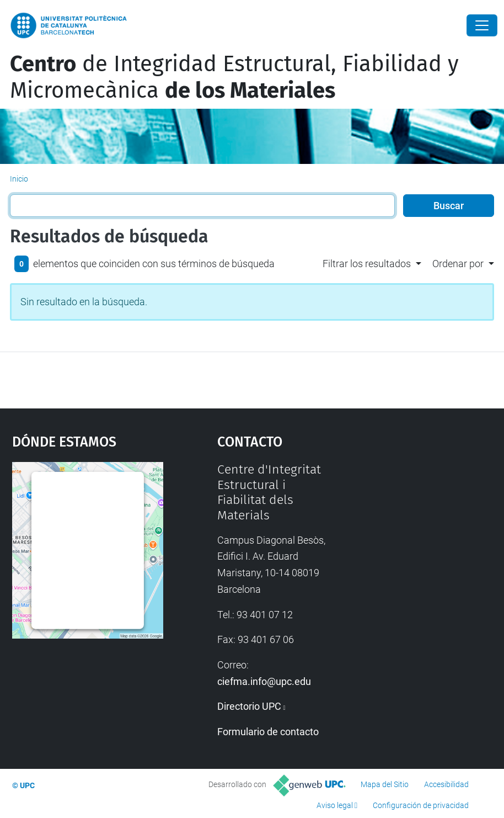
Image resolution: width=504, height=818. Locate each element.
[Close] (482, 25)
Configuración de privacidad (421, 805)
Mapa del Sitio (385, 784)
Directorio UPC (249, 706)
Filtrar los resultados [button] (367, 264)
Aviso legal (335, 805)
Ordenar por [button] (458, 264)
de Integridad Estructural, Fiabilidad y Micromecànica (234, 77)
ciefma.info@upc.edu (264, 681)
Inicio (19, 179)
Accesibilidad (446, 784)
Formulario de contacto (268, 732)
